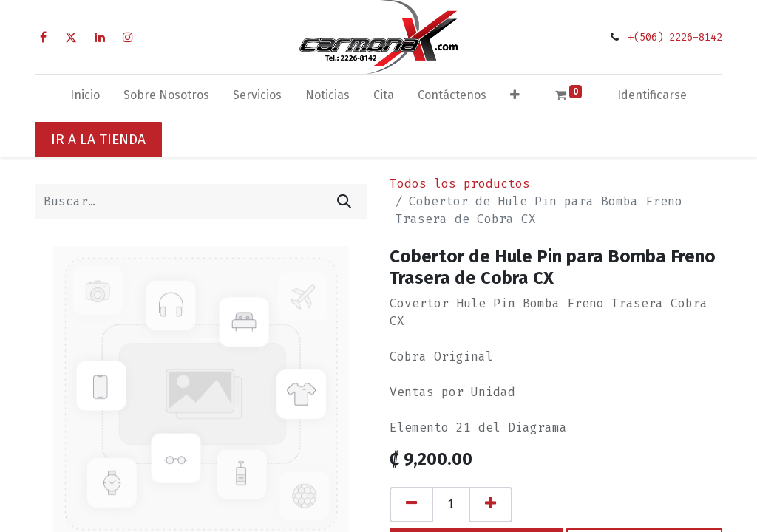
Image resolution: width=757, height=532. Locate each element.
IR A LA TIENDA (98, 139)
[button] (515, 98)
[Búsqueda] (344, 202)
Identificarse (652, 95)
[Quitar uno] (411, 505)
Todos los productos (460, 184)
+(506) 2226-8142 (675, 37)
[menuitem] (85, 98)
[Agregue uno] (490, 505)
